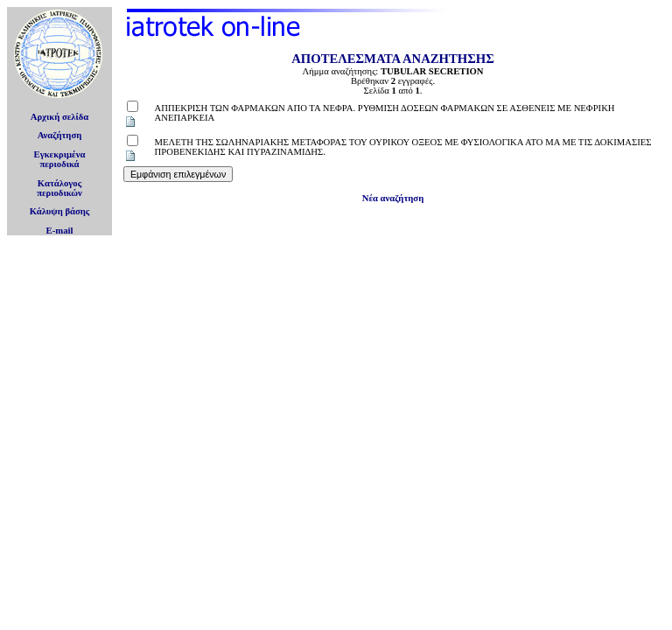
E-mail (60, 231)
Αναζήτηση (60, 135)
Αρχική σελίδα (60, 117)
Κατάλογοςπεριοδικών (59, 188)
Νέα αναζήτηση (393, 198)
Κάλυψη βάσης (60, 211)
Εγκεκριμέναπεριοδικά (60, 159)
